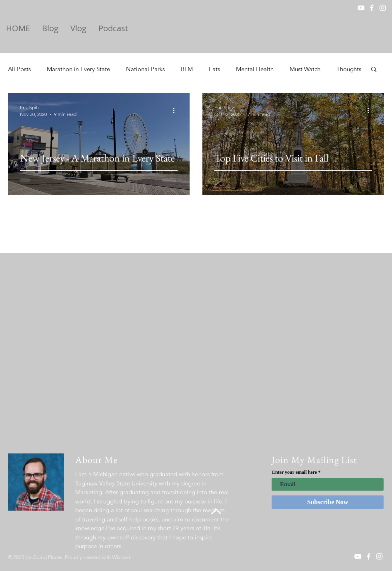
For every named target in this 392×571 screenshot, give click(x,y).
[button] (374, 70)
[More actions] (176, 110)
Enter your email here (294, 472)
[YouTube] (361, 8)
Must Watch (305, 69)
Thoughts (349, 69)
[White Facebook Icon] (372, 8)
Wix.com (122, 557)
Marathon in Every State (78, 69)
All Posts (19, 69)
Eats (214, 69)
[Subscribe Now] (328, 502)
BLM (187, 69)
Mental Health (255, 69)
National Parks (145, 69)
